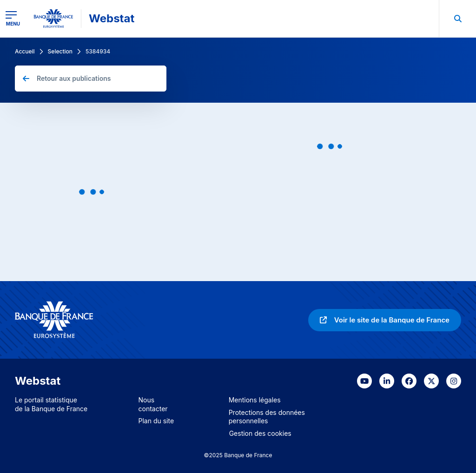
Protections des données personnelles (267, 417)
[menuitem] (457, 19)
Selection (60, 51)
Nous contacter (153, 404)
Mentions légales (255, 400)
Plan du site (156, 421)
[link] (385, 320)
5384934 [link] (98, 51)
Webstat (112, 18)
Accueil (25, 51)
